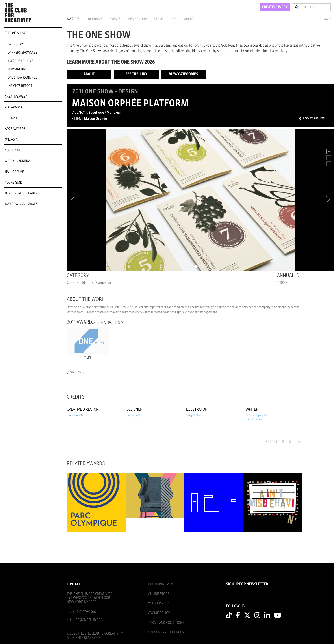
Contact (74, 584)
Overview (15, 44)
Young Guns (14, 183)
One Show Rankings (22, 77)
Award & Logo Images (21, 204)
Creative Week (16, 97)
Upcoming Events (162, 584)
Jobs (174, 19)
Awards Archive (20, 61)
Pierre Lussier (254, 419)
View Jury (75, 373)
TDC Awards (14, 118)
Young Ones (14, 150)
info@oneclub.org (88, 620)
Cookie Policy (159, 613)
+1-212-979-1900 (84, 612)
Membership (137, 19)
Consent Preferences (166, 632)
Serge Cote (133, 415)
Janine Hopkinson (257, 415)
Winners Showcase (22, 53)
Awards (73, 19)
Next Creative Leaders (22, 193)
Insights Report (20, 86)
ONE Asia (11, 139)
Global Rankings (18, 161)
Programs (94, 19)
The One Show (15, 33)
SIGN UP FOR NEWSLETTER (247, 584)
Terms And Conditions (166, 623)
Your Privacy (159, 603)
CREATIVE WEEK (275, 7)
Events (115, 19)
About (189, 19)
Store (158, 19)
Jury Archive (18, 69)
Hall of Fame (14, 172)
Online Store (159, 594)
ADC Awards (14, 107)
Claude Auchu (76, 415)
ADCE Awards (15, 129)
